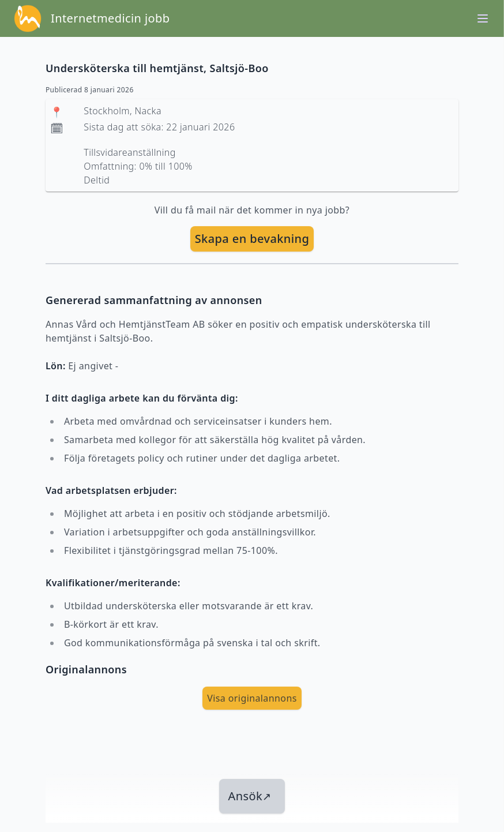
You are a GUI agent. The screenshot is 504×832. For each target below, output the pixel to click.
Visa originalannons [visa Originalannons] (252, 698)
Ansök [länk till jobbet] (250, 796)
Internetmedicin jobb (110, 18)
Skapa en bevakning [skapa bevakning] (252, 239)
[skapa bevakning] (252, 239)
